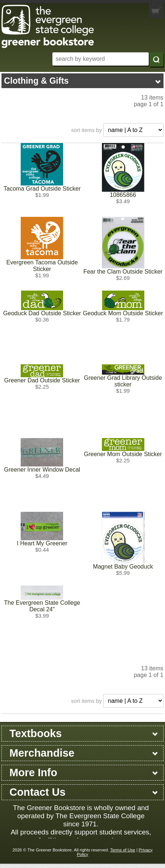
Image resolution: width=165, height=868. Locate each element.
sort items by (86, 130)
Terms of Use (123, 850)
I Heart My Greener (42, 543)
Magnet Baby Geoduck (123, 567)
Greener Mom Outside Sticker (123, 454)
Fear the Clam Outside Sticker (123, 272)
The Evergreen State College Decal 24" (42, 606)
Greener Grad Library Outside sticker (123, 381)
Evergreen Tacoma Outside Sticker (42, 266)
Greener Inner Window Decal (42, 470)
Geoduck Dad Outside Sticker (42, 313)
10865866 (123, 195)
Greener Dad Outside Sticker (42, 380)
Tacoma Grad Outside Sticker (42, 189)
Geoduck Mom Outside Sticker (123, 313)
